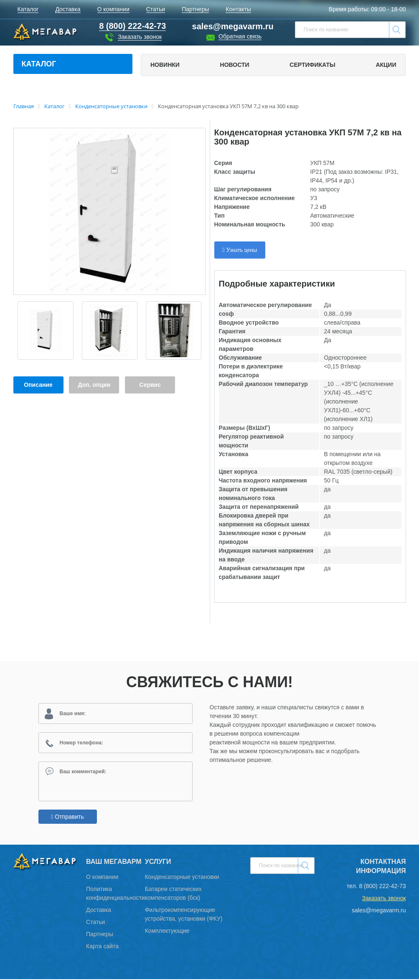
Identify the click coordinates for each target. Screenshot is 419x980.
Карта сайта (102, 947)
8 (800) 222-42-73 (382, 887)
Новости (235, 65)
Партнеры (100, 935)
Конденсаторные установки (182, 878)
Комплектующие (167, 932)
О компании (102, 878)
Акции (386, 65)
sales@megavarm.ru (233, 26)
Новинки (165, 65)
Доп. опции (94, 385)
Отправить (67, 818)
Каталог (39, 64)
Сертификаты (312, 65)
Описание (38, 385)
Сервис (150, 385)
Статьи (95, 923)
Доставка (99, 911)
